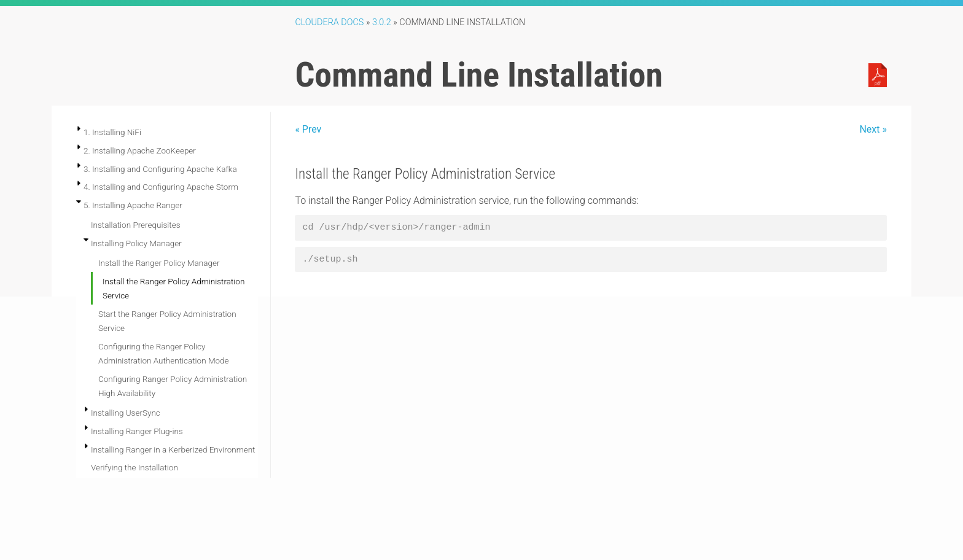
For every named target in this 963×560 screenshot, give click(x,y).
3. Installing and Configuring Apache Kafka (160, 169)
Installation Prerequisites (136, 225)
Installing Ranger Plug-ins (137, 431)
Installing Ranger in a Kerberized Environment (173, 449)
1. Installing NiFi (112, 132)
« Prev (308, 129)
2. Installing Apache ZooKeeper (140, 150)
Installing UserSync (126, 413)
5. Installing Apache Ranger (133, 205)
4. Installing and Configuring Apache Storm (161, 187)
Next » (873, 129)
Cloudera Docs (329, 22)
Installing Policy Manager (136, 243)
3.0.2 (382, 22)
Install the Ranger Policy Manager (159, 263)
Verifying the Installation (135, 467)
